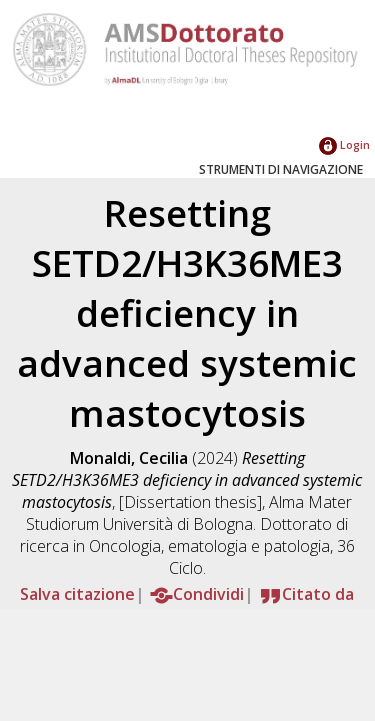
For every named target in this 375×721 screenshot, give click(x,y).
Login (344, 144)
